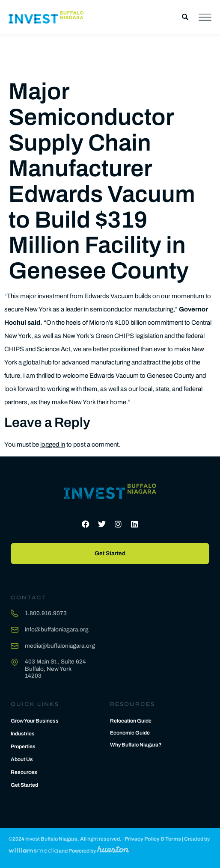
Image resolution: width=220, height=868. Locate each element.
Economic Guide (130, 733)
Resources (24, 772)
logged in (53, 444)
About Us (22, 759)
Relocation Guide (131, 721)
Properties (23, 747)
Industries (23, 734)
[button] (185, 17)
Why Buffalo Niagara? (136, 745)
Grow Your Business (35, 721)
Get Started (24, 785)
